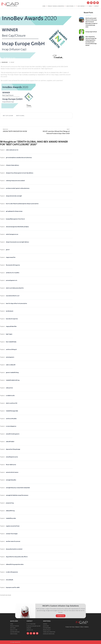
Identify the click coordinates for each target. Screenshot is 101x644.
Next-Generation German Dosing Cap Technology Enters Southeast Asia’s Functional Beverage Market (91, 41)
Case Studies (71, 6)
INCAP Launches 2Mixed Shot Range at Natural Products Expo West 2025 (56, 132)
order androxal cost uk (12, 150)
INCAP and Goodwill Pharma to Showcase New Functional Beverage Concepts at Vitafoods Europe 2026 (91, 22)
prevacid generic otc (12, 280)
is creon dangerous (11, 426)
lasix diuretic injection (12, 319)
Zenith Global (20, 116)
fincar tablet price (11, 464)
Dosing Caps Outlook (91, 32)
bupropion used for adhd (13, 587)
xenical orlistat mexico (12, 472)
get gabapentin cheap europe (14, 211)
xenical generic (10, 357)
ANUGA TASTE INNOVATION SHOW (15, 131)
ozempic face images (12, 534)
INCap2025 (5, 62)
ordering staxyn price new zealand (15, 180)
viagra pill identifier (11, 326)
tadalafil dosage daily (12, 411)
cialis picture (9, 388)
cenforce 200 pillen (11, 418)
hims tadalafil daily (11, 342)
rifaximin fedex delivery (12, 165)
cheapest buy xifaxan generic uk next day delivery (20, 173)
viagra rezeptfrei (11, 257)
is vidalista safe (10, 395)
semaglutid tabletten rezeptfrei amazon (17, 495)
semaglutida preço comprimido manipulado (18, 487)
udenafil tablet (10, 441)
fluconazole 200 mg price (13, 265)
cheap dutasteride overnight (14, 196)
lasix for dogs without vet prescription (16, 303)
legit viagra (9, 334)
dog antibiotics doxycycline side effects (17, 557)
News (90, 6)
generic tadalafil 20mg (12, 372)
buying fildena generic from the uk (15, 219)
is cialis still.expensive (12, 572)
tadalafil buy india (11, 518)
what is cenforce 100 (12, 403)
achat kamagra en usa (12, 234)
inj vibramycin (10, 311)
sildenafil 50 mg (10, 510)
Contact (96, 6)
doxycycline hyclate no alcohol (14, 549)
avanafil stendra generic (13, 434)
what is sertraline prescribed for (15, 288)
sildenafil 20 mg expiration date (15, 564)
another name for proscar (13, 541)
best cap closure (8, 116)
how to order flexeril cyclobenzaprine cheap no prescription (22, 203)
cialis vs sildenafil (11, 365)
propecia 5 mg (10, 503)
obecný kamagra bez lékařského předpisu (17, 226)
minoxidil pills (10, 580)
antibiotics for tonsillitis (13, 273)
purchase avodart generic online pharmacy (18, 188)
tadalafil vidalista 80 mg (13, 380)
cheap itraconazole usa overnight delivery (17, 242)
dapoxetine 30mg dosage (13, 449)
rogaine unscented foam (13, 526)
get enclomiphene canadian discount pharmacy (19, 157)
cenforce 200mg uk (11, 349)
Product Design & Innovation (56, 6)
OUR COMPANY (82, 6)
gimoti (8, 250)
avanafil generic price (12, 457)
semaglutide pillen (11, 480)
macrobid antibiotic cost (13, 296)
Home (44, 6)
